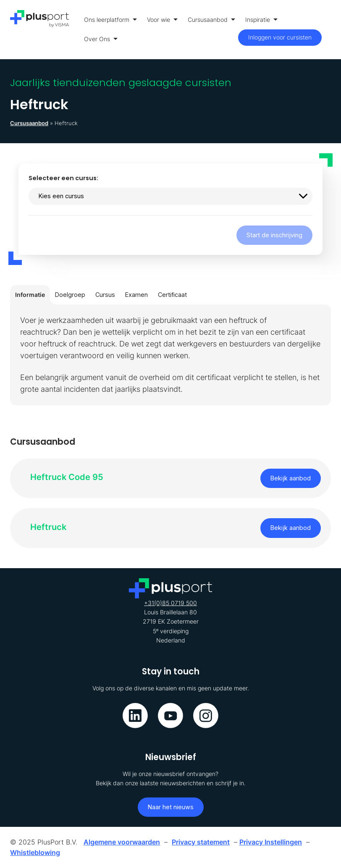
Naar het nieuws (171, 807)
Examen (136, 295)
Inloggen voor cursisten (280, 37)
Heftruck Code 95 (67, 477)
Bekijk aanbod (291, 478)
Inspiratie (261, 20)
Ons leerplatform (110, 20)
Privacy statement (201, 842)
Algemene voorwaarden (122, 842)
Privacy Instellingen (271, 842)
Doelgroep (70, 295)
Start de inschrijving (274, 235)
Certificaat (172, 295)
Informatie (30, 295)
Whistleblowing (35, 852)
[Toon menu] (328, 30)
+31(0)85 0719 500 (170, 603)
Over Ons (101, 39)
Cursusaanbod (211, 20)
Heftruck (48, 527)
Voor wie (162, 20)
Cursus (105, 295)
